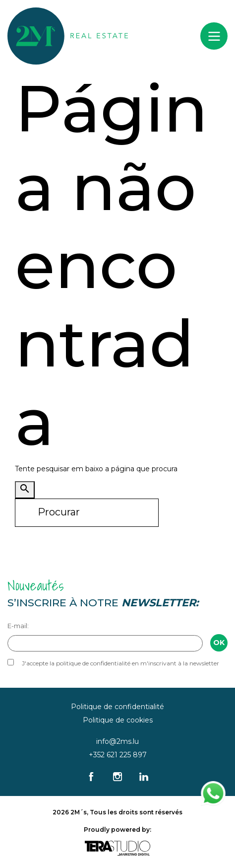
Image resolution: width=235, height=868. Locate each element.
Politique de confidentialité (117, 707)
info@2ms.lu (117, 741)
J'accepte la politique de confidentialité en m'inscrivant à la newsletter (120, 663)
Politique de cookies (118, 720)
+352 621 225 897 (118, 755)
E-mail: (18, 626)
